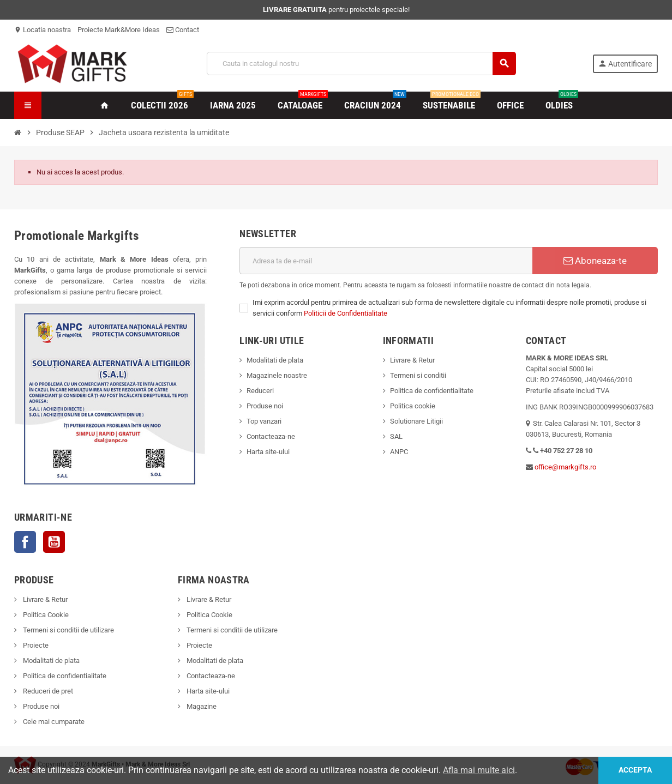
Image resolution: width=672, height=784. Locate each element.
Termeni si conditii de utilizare (68, 630)
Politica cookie (413, 406)
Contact (183, 30)
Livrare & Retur (412, 360)
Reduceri (260, 391)
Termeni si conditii (418, 375)
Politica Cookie (45, 615)
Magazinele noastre (277, 375)
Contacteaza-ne (271, 436)
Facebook (25, 542)
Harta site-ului (268, 452)
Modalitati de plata (275, 360)
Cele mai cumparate (53, 722)
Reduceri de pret (47, 691)
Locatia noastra (43, 30)
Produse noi (265, 406)
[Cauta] (361, 64)
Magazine (201, 706)
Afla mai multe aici (479, 770)
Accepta (635, 770)
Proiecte (35, 645)
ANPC (399, 452)
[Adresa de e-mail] (386, 261)
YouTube (54, 542)
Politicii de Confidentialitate (346, 313)
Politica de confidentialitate (432, 391)
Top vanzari (264, 421)
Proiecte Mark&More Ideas (119, 30)
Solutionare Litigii (416, 421)
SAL (396, 436)
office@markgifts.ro (565, 467)
